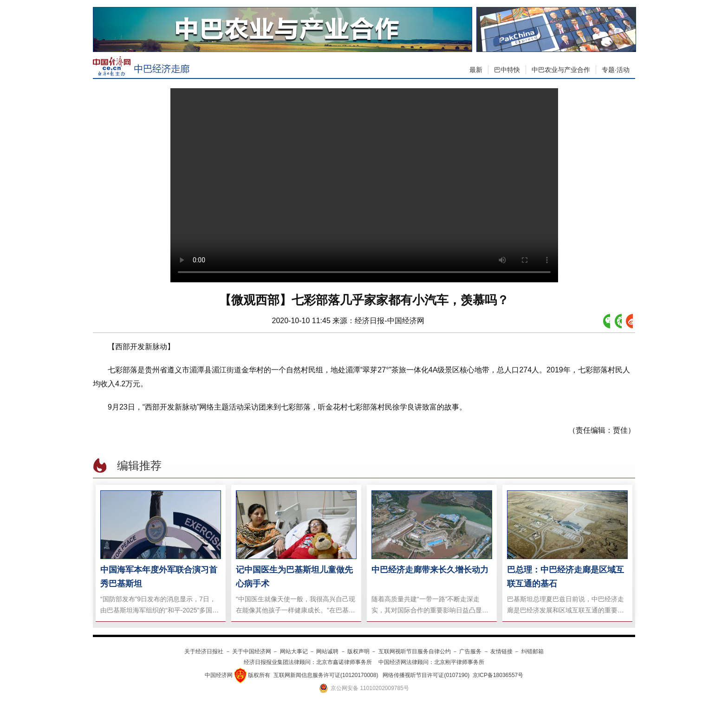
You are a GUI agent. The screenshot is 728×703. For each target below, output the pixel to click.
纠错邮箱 (533, 651)
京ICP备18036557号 (498, 675)
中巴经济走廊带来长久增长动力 (430, 570)
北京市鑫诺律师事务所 (344, 662)
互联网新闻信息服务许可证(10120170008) (326, 675)
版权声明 (358, 651)
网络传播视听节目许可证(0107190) (426, 675)
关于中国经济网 (252, 651)
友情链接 (501, 651)
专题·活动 (616, 70)
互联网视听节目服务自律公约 (415, 651)
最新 (476, 70)
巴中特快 (507, 70)
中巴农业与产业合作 (561, 70)
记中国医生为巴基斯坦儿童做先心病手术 (294, 577)
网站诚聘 (327, 651)
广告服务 (470, 651)
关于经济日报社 (204, 651)
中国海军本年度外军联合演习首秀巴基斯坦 (159, 577)
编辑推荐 (139, 465)
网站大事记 (294, 651)
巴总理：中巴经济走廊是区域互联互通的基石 (565, 577)
